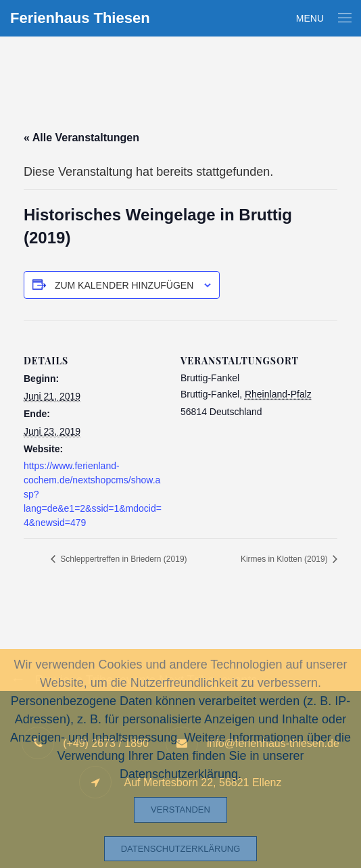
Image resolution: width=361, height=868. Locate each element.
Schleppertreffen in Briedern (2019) (123, 559)
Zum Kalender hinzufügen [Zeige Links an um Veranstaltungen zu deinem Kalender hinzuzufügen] (124, 285)
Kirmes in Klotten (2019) (285, 559)
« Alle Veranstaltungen (81, 138)
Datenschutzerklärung (181, 849)
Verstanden (180, 810)
